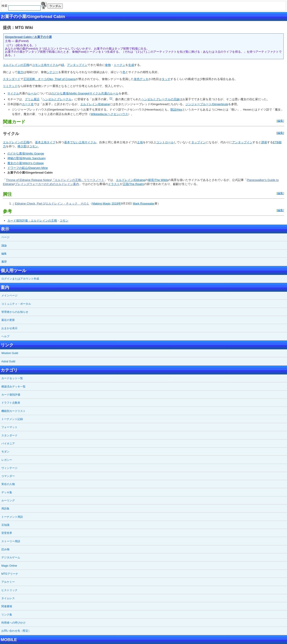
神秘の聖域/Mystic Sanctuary (26, 158)
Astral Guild (8, 361)
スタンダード (12, 79)
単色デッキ (141, 79)
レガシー (7, 460)
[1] (111, 98)
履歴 (4, 262)
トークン (120, 65)
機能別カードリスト (13, 411)
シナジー (52, 72)
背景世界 (7, 533)
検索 (44, 5)
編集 (280, 121)
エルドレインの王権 (16, 65)
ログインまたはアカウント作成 (20, 279)
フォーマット (9, 427)
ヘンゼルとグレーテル (57, 99)
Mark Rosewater (144, 203)
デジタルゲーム (11, 557)
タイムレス (8, 598)
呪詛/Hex (176, 110)
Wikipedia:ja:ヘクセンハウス (109, 114)
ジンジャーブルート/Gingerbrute (207, 104)
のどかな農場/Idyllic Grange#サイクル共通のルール (85, 93)
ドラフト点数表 (11, 403)
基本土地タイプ (45, 142)
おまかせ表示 (9, 328)
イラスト (114, 184)
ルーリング (8, 500)
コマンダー (8, 476)
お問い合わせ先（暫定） (16, 631)
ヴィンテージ (9, 468)
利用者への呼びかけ (13, 623)
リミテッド (10, 86)
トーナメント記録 (12, 419)
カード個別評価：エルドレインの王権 (32, 221)
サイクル (52, 65)
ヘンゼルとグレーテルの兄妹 (160, 99)
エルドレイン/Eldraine (95, 104)
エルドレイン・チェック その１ (67, 203)
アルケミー (8, 582)
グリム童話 (32, 99)
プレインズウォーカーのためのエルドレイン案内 (47, 184)
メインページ (9, 296)
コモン (36, 65)
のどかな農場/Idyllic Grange (26, 153)
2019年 (116, 203)
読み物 (5, 549)
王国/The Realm (133, 184)
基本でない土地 (74, 142)
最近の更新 (8, 320)
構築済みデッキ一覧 (13, 387)
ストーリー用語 (11, 541)
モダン (5, 452)
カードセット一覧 (12, 378)
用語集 (5, 509)
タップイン (199, 142)
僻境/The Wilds (158, 180)
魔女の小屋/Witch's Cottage (26, 163)
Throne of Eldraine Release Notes (28, 180)
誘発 (264, 142)
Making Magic (101, 203)
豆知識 (5, 525)
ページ (5, 237)
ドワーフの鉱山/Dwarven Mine (28, 168)
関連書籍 (7, 606)
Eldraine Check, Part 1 (30, 203)
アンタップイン (77, 65)
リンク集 (7, 615)
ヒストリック (9, 590)
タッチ (166, 79)
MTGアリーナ (10, 574)
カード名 (28, 104)
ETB (276, 142)
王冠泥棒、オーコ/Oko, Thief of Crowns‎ (49, 79)
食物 (108, 65)
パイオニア (8, 444)
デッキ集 (7, 492)
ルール (32, 93)
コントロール (165, 142)
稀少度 (22, 146)
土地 (44, 65)
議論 (4, 246)
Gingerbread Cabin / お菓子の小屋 (28, 37)
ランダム (55, 6)
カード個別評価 (11, 395)
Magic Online (9, 566)
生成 (131, 65)
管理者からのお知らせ (15, 312)
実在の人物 (8, 484)
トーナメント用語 (12, 517)
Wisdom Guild (10, 353)
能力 (20, 72)
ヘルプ (5, 336)
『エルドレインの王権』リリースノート (78, 180)
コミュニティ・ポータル (16, 304)
